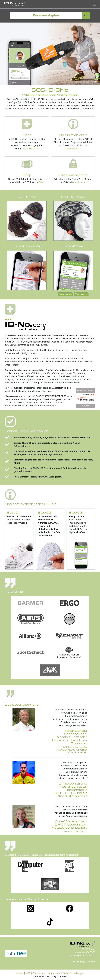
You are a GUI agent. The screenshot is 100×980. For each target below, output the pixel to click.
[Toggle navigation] (95, 4)
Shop (41, 182)
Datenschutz (39, 973)
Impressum (54, 973)
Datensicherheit (79, 182)
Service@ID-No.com (86, 962)
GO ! (86, 16)
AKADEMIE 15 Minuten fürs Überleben (72, 751)
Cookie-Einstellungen (73, 973)
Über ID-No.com (31, 148)
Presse (20, 973)
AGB (28, 973)
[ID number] (46, 16)
